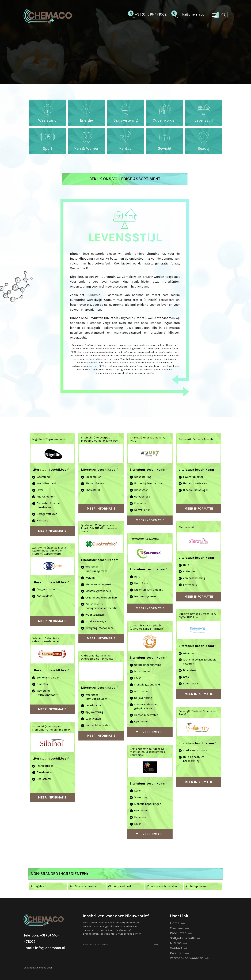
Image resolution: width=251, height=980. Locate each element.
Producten (178, 933)
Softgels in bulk (182, 938)
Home (175, 923)
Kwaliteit (177, 953)
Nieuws (176, 943)
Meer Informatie (52, 531)
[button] (224, 15)
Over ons (177, 928)
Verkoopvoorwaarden (187, 958)
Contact (176, 948)
